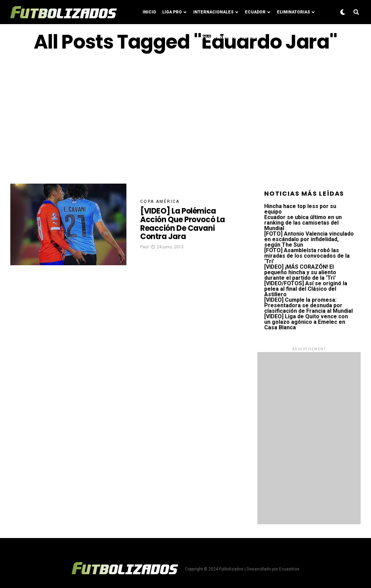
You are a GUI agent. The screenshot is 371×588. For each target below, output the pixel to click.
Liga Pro (172, 12)
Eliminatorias (293, 12)
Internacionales (213, 12)
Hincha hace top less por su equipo (300, 209)
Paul (144, 247)
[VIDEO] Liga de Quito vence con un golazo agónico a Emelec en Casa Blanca (306, 322)
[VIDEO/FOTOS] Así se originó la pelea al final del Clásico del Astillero (306, 289)
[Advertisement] (185, 118)
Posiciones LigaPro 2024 (230, 37)
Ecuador (255, 12)
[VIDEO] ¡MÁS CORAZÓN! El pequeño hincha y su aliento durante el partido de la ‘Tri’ (300, 272)
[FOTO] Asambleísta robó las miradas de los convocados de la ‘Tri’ (307, 256)
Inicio (149, 12)
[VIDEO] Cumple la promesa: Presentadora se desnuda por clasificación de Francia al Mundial (308, 305)
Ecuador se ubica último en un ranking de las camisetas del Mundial (303, 223)
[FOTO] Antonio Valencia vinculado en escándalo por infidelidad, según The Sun (309, 239)
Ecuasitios (289, 569)
